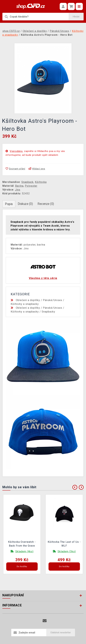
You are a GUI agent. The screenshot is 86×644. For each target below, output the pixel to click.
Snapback (27, 182)
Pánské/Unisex (53, 300)
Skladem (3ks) (67, 551)
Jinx (18, 190)
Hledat (76, 17)
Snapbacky (48, 312)
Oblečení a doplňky (28, 300)
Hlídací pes (37, 169)
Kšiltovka (41, 182)
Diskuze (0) (25, 204)
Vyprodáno (16, 151)
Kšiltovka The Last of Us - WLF (64, 544)
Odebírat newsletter (61, 633)
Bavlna (19, 186)
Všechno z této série (43, 278)
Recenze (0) (46, 204)
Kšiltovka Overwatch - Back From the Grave (22, 544)
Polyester (31, 186)
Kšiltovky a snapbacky (25, 304)
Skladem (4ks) (24, 551)
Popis (9, 204)
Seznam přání (15, 169)
